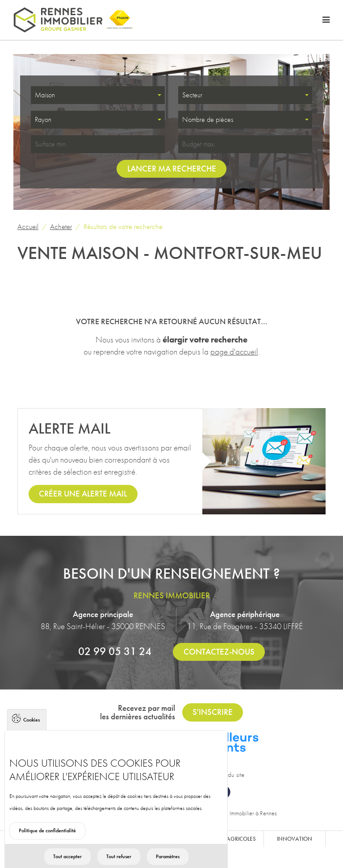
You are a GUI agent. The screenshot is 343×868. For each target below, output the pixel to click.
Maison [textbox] (45, 95)
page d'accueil (234, 352)
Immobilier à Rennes (253, 813)
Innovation (295, 839)
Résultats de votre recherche (123, 226)
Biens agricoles (233, 839)
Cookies (31, 737)
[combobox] (98, 95)
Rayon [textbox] (43, 119)
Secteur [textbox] (192, 95)
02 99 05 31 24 (115, 651)
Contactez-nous (219, 652)
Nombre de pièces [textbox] (208, 119)
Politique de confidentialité (47, 848)
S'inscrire (213, 712)
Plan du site (230, 775)
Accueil (28, 226)
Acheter (61, 226)
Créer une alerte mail (83, 494)
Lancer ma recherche (172, 169)
